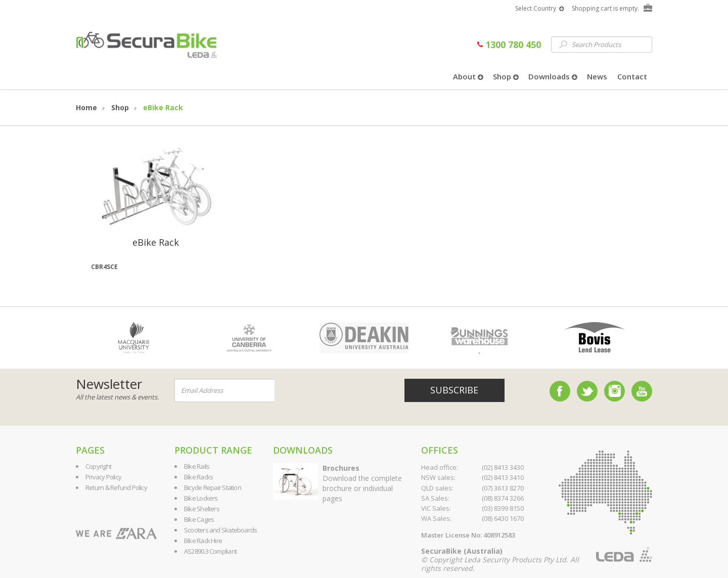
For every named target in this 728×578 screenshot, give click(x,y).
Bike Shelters (202, 509)
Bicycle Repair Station (213, 487)
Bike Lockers (201, 498)
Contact (632, 76)
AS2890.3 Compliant (210, 551)
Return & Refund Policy (116, 487)
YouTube (642, 391)
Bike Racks (198, 477)
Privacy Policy (103, 477)
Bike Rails (197, 466)
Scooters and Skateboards (220, 530)
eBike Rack (163, 107)
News (597, 76)
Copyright (98, 466)
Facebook (560, 391)
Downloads (553, 76)
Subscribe (454, 390)
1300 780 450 (509, 45)
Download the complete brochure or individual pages (362, 483)
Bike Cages (199, 519)
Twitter (587, 391)
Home (86, 107)
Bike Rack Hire (203, 541)
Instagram (615, 391)
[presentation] (336, 391)
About (468, 76)
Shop (506, 76)
